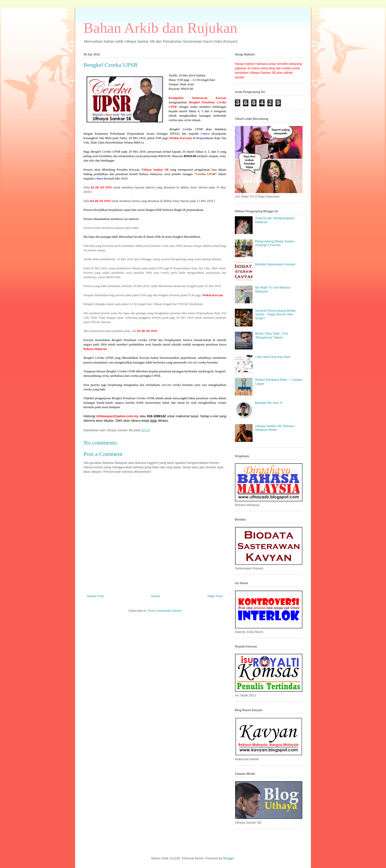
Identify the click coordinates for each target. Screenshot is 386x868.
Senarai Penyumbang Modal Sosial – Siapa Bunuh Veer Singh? (275, 314)
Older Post (215, 596)
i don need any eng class (273, 357)
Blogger (228, 858)
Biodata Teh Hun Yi (269, 403)
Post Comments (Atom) (165, 611)
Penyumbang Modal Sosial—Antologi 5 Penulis (276, 243)
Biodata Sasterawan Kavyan (275, 264)
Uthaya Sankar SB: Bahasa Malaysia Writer (274, 428)
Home (156, 596)
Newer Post (95, 596)
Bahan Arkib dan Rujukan (160, 28)
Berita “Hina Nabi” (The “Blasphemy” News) (272, 335)
